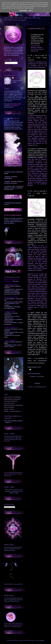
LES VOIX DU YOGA (9, 403)
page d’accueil (37, 367)
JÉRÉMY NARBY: (9, 286)
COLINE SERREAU (10, 299)
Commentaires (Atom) (40, 387)
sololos (32, 640)
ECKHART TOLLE (10, 316)
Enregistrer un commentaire (37, 376)
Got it (31, 11)
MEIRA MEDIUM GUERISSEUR (12, 399)
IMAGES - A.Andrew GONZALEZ (12, 411)
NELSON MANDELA (10, 304)
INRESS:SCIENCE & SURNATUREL (13, 405)
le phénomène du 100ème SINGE (14, 302)
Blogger (42, 640)
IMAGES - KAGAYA (9, 409)
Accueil (37, 383)
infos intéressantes (9, 308)
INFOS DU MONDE (9, 407)
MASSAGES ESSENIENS (11, 401)
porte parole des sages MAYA (12, 294)
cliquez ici (8, 422)
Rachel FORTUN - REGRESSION (13, 397)
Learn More (23, 11)
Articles (8, 63)
